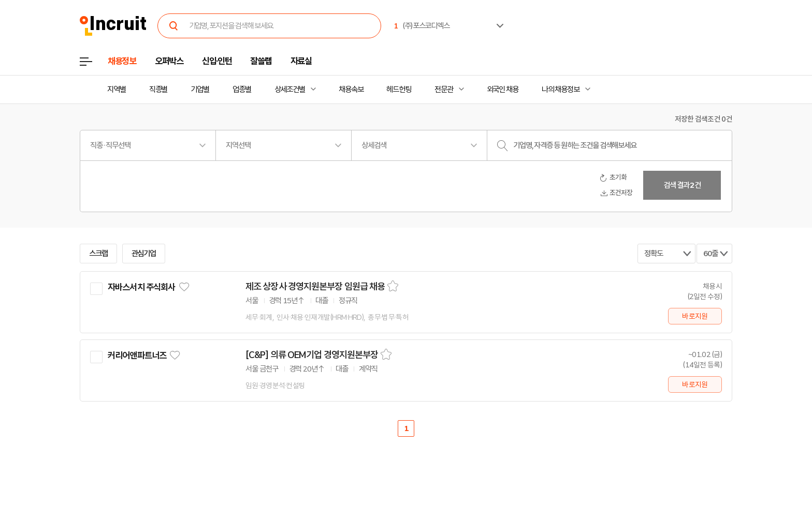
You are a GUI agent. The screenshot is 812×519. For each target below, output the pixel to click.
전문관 (444, 90)
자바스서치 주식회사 (142, 287)
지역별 (117, 90)
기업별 (200, 90)
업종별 (242, 90)
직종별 (158, 90)
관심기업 (144, 254)
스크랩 (98, 254)
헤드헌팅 (399, 90)
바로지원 (695, 316)
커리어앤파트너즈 (137, 355)
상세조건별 (290, 90)
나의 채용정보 (561, 90)
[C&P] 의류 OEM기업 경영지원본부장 (312, 355)
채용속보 (351, 90)
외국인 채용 (503, 90)
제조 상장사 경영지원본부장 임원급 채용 (315, 287)
